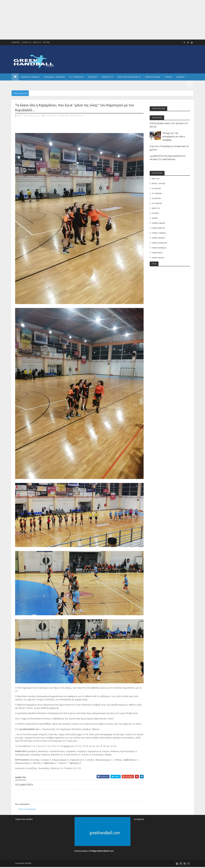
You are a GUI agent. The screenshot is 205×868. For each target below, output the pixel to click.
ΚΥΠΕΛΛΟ (93, 77)
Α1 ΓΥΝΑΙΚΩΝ (76, 77)
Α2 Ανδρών (156, 198)
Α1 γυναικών (50, 116)
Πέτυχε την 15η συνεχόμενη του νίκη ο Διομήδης (174, 136)
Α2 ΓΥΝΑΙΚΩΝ (157, 203)
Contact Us (26, 42)
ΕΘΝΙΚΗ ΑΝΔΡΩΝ (158, 229)
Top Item (46, 42)
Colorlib (28, 864)
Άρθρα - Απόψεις (159, 183)
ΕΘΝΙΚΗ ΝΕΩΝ (157, 254)
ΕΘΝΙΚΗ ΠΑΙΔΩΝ (158, 259)
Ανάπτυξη (156, 208)
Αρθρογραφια (153, 77)
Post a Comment (27, 809)
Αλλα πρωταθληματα (129, 77)
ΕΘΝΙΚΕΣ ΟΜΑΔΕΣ (30, 77)
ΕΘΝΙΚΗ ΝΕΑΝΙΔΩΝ (159, 249)
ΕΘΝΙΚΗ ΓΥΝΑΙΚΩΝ (159, 233)
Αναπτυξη (107, 77)
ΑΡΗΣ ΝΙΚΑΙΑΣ (63, 116)
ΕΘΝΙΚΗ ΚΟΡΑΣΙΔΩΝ (159, 244)
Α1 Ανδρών (156, 188)
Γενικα (168, 77)
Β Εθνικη (155, 213)
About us (37, 42)
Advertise (16, 42)
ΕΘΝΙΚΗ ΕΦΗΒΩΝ (158, 239)
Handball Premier (54, 77)
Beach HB (156, 178)
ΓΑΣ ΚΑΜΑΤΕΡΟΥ (77, 116)
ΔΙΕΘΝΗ (155, 219)
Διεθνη (180, 77)
